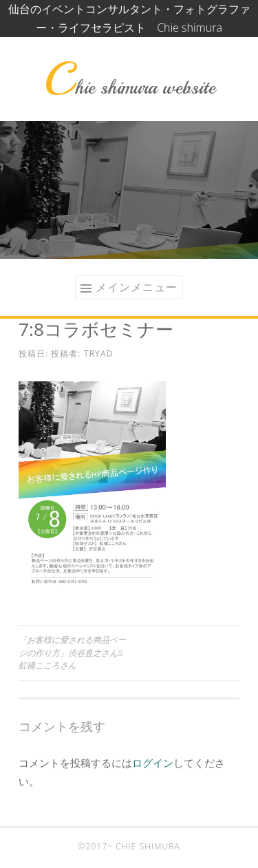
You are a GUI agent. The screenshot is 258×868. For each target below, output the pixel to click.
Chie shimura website (129, 87)
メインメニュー (137, 287)
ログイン (153, 763)
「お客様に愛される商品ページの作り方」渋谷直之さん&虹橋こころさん (72, 653)
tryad (99, 353)
